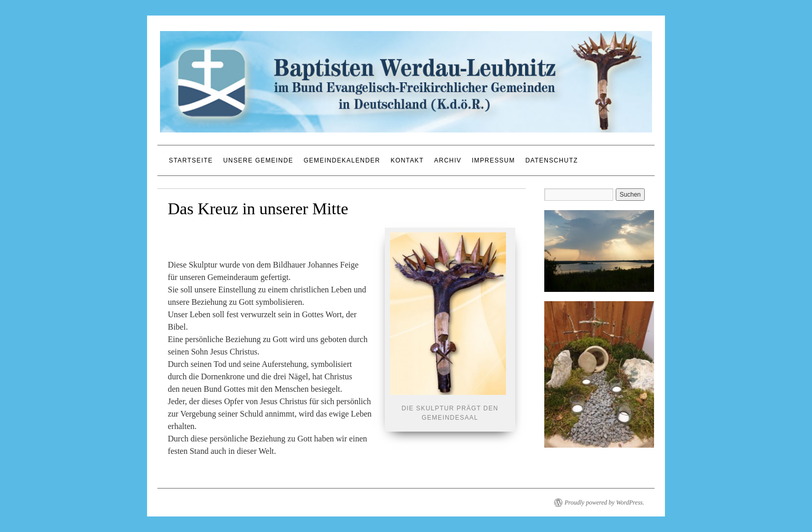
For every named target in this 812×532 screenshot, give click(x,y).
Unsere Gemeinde (258, 160)
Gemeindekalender (342, 160)
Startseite (191, 160)
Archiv (448, 160)
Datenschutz (552, 160)
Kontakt (407, 160)
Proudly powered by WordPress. (604, 503)
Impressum (493, 160)
